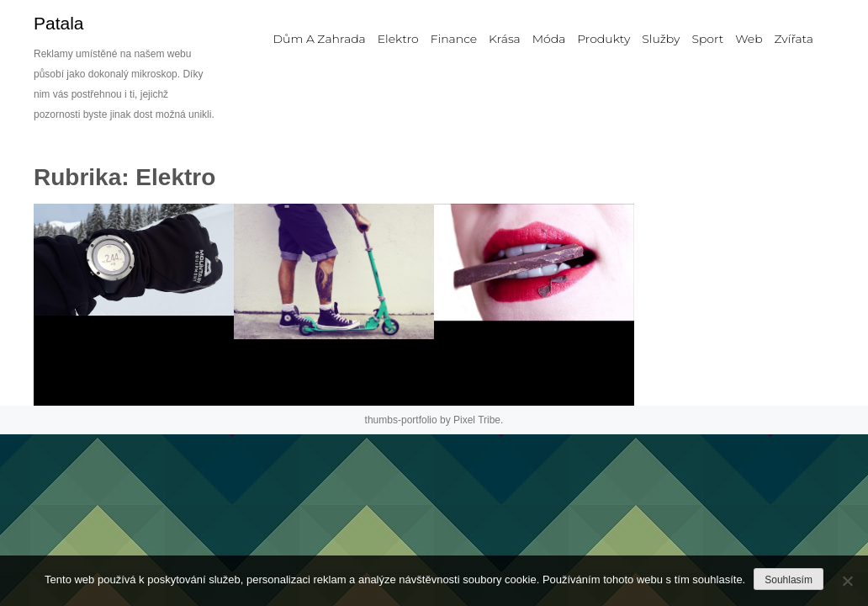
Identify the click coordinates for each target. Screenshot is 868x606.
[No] (847, 581)
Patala (59, 23)
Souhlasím (789, 580)
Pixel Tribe (477, 420)
